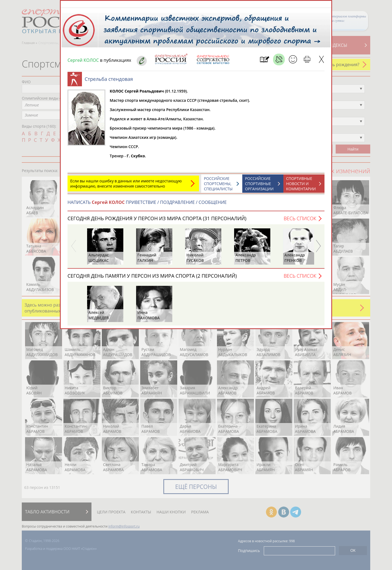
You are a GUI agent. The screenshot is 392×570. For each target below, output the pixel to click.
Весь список (300, 221)
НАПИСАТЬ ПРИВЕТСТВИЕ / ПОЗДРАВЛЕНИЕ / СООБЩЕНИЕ (147, 205)
